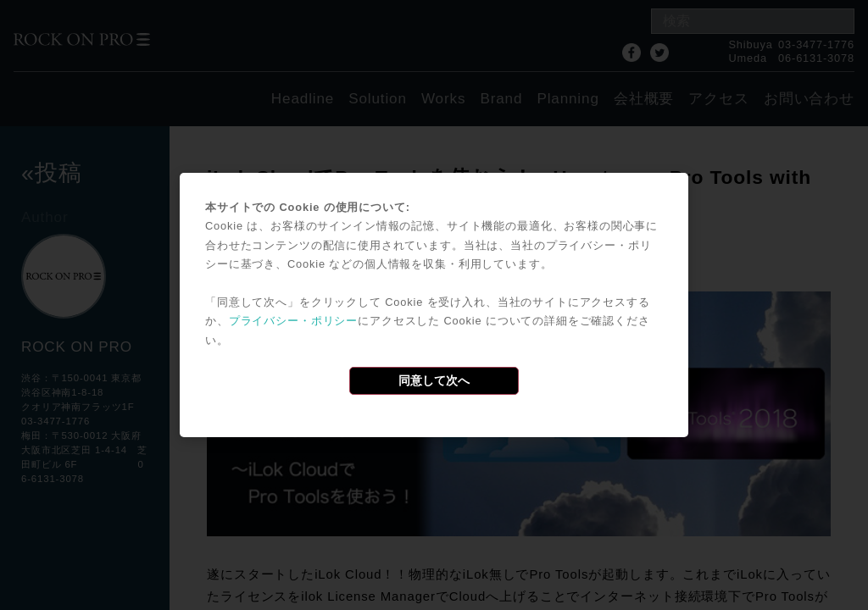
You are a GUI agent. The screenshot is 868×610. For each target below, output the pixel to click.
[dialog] (434, 305)
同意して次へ (434, 380)
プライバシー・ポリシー (293, 321)
